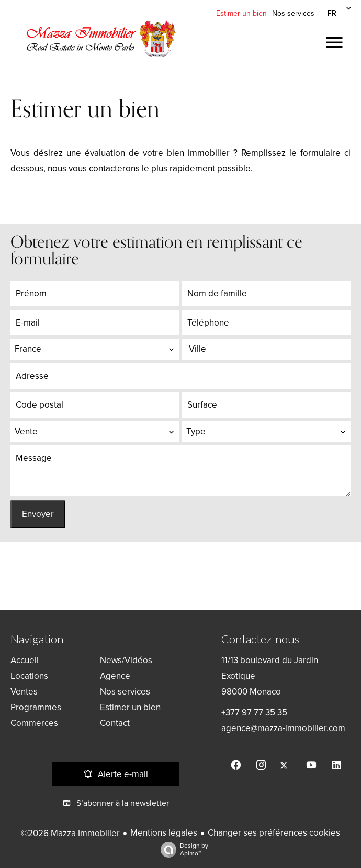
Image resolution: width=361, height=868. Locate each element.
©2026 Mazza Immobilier (70, 833)
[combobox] (95, 349)
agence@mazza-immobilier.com (283, 728)
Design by (182, 850)
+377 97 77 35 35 (254, 713)
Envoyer (38, 514)
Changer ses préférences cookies (274, 833)
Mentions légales (164, 833)
